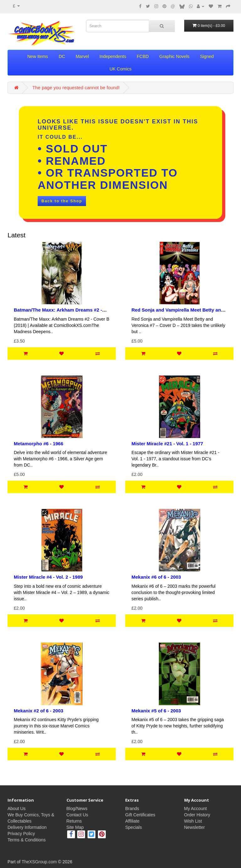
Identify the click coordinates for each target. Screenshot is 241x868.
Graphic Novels (174, 56)
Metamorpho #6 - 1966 (39, 444)
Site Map (75, 827)
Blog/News (77, 809)
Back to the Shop (62, 201)
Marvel (82, 56)
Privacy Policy (21, 834)
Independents (113, 56)
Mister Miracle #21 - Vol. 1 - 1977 (167, 444)
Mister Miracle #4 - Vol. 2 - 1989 (48, 577)
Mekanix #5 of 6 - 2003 (156, 711)
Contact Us (77, 815)
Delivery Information (27, 827)
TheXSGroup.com (39, 862)
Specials (134, 827)
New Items (38, 56)
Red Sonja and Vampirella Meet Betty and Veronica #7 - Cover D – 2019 (178, 313)
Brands (132, 809)
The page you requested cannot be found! (76, 88)
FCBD (143, 56)
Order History (197, 815)
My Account (195, 809)
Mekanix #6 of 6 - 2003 (156, 577)
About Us (17, 809)
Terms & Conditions (27, 840)
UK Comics (120, 69)
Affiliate (132, 821)
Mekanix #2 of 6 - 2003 (39, 711)
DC (62, 56)
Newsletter (195, 827)
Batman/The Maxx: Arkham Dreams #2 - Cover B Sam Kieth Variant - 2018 (58, 313)
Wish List (193, 821)
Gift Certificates (140, 815)
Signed (207, 56)
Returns (74, 821)
